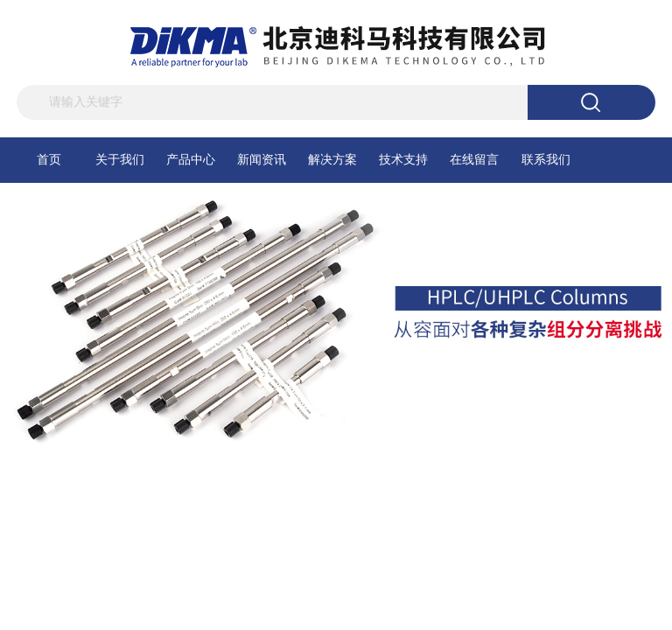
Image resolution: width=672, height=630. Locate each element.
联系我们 (546, 160)
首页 (49, 160)
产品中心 (191, 160)
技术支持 (403, 160)
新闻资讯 (262, 160)
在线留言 (474, 160)
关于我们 (120, 160)
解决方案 (332, 160)
